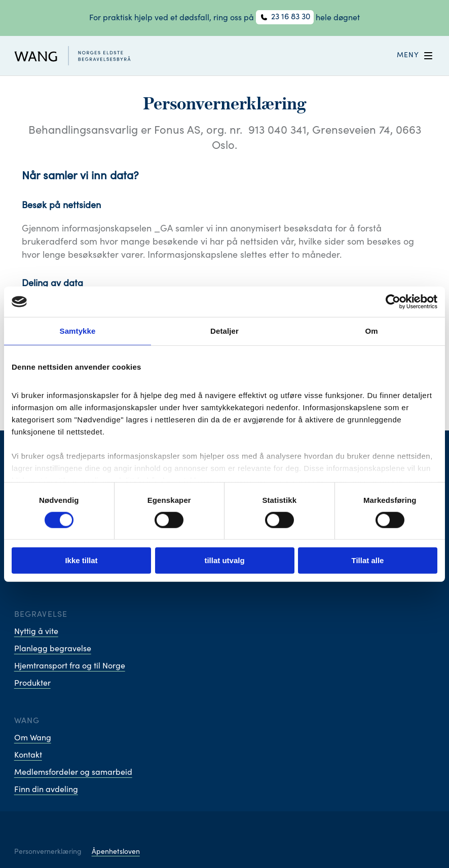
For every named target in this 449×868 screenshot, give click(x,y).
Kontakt (28, 756)
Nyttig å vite (36, 632)
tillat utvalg (224, 560)
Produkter (32, 684)
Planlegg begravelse (53, 649)
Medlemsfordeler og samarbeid (73, 773)
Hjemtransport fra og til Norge (70, 666)
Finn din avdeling (46, 790)
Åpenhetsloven (116, 852)
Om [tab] (371, 331)
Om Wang (33, 738)
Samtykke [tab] (78, 331)
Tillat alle (368, 560)
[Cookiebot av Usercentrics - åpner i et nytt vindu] (393, 302)
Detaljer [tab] (224, 331)
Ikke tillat (81, 560)
